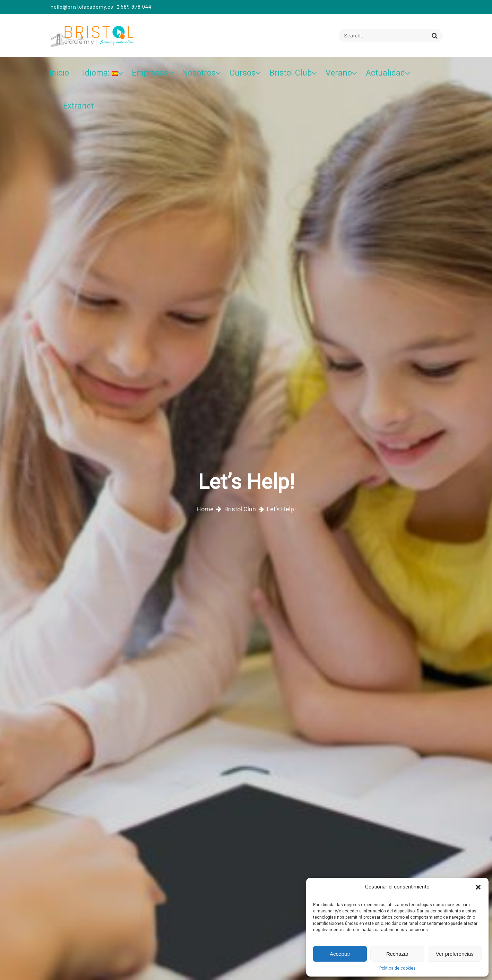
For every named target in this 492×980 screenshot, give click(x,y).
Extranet (78, 106)
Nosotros (199, 73)
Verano (339, 73)
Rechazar (397, 954)
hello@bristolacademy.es (82, 7)
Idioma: (100, 73)
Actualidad (385, 73)
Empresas (150, 73)
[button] (478, 887)
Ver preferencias (455, 954)
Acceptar (340, 954)
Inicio (59, 73)
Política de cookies (398, 968)
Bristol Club (291, 73)
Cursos (243, 73)
